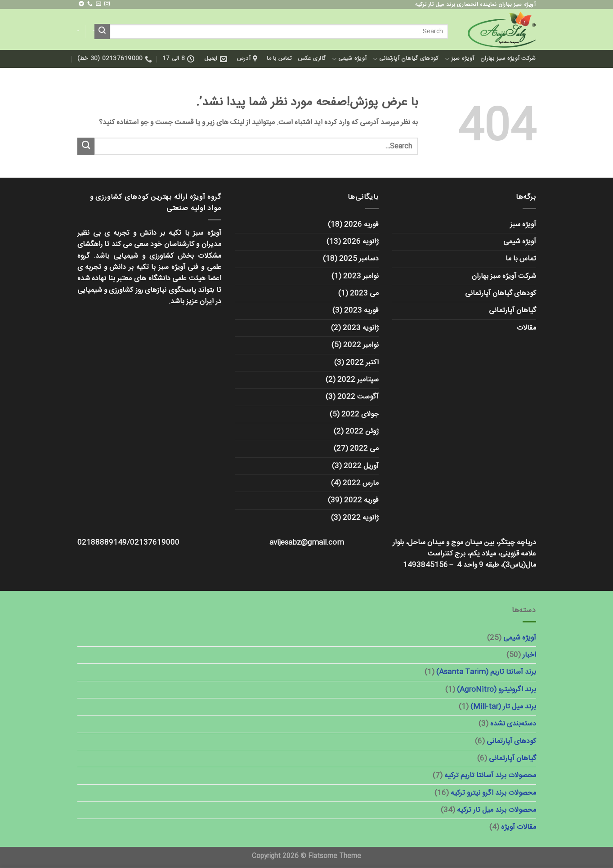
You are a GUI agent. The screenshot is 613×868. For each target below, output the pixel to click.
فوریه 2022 (361, 500)
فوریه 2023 (361, 311)
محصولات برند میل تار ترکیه (497, 810)
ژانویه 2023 (361, 328)
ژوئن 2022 (362, 432)
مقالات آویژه (519, 827)
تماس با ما (279, 59)
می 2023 (364, 293)
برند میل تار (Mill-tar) (503, 707)
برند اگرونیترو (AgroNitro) (497, 690)
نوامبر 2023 (361, 276)
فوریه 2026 (361, 225)
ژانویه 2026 (361, 242)
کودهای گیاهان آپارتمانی (406, 59)
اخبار (529, 655)
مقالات (526, 328)
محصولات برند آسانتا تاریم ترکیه (490, 776)
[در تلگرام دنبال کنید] (81, 4)
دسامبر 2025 (359, 259)
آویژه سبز (459, 59)
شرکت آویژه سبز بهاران (508, 59)
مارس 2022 (361, 483)
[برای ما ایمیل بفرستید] (98, 4)
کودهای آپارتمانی (511, 741)
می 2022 (364, 449)
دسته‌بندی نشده (513, 724)
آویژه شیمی (349, 59)
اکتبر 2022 (362, 363)
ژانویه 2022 (361, 518)
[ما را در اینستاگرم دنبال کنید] (107, 4)
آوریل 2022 (361, 466)
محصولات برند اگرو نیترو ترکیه (493, 793)
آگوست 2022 (358, 397)
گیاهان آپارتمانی (512, 311)
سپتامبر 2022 (358, 380)
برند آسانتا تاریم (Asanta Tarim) (486, 672)
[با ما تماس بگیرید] (90, 4)
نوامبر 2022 (361, 345)
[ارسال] (102, 31)
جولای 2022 (360, 414)
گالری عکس (312, 59)
